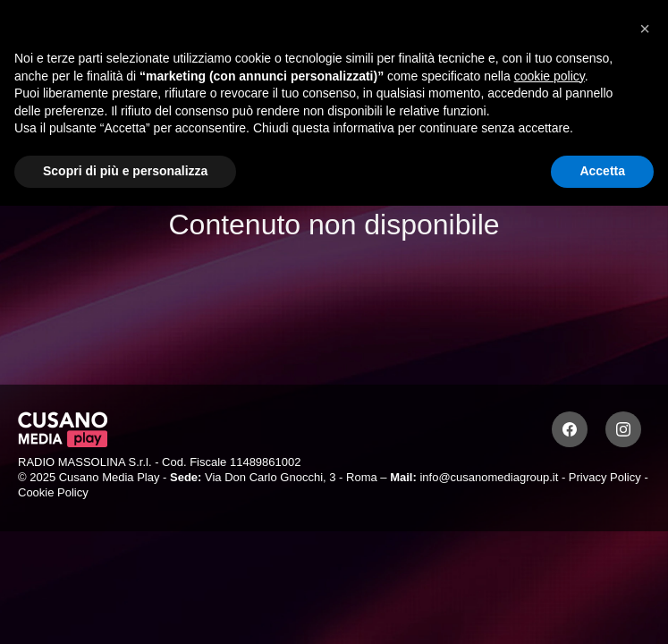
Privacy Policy (605, 477)
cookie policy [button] (550, 76)
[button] (645, 29)
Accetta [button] (602, 171)
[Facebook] (570, 429)
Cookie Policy (53, 492)
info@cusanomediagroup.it (489, 477)
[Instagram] (623, 429)
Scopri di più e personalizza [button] (125, 171)
